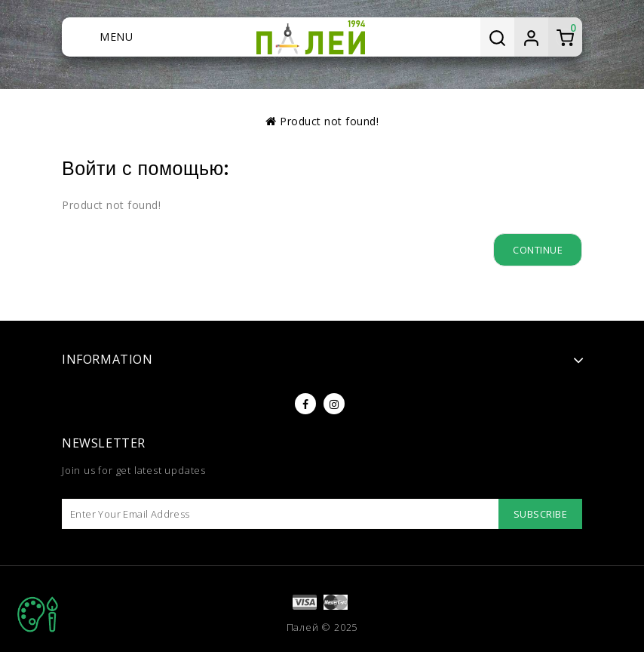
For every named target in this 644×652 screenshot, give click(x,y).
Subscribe (541, 514)
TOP (38, 614)
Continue (538, 250)
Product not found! (329, 121)
